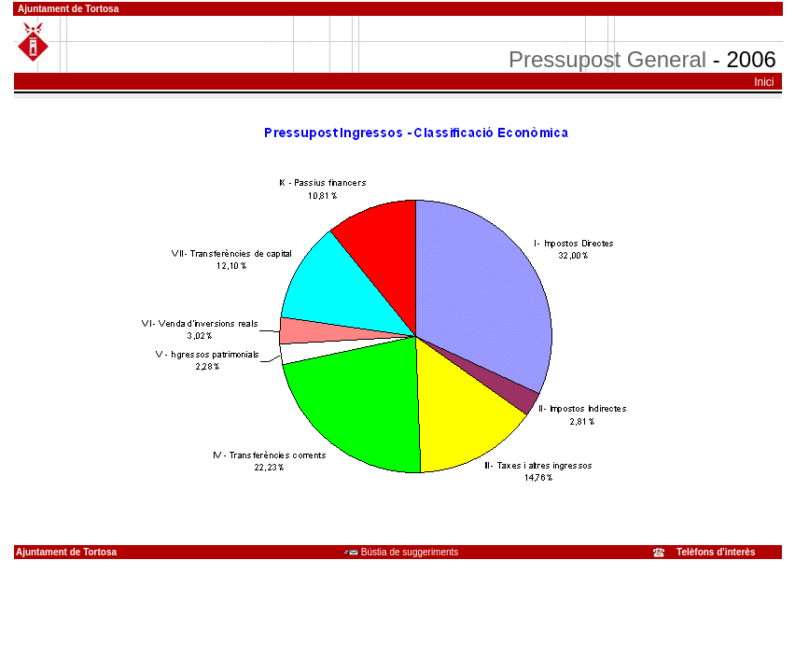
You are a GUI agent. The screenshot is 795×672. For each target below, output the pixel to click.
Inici (764, 82)
